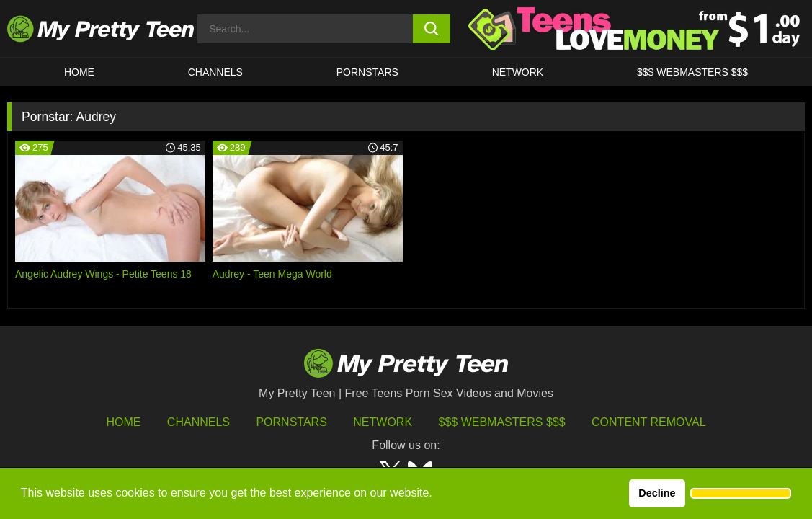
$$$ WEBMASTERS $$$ (692, 72)
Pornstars (367, 72)
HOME (79, 72)
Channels (198, 422)
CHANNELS (215, 72)
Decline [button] (657, 493)
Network (518, 72)
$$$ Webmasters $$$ (502, 422)
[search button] (432, 29)
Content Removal (649, 422)
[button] (741, 494)
